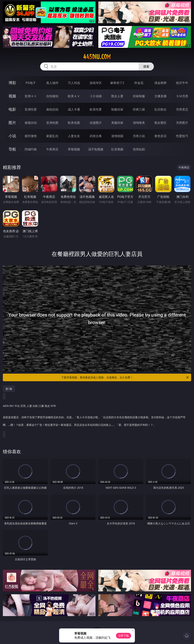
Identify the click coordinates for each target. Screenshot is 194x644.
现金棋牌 (160, 83)
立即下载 (124, 636)
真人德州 (52, 83)
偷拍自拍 (52, 109)
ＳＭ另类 (182, 96)
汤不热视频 (96, 149)
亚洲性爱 (31, 109)
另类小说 (139, 136)
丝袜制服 (139, 96)
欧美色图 (74, 123)
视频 (12, 96)
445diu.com (97, 57)
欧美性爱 (96, 109)
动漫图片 (96, 123)
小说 (12, 136)
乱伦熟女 (160, 109)
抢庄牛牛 (182, 83)
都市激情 (31, 136)
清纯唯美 (139, 123)
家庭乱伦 (52, 136)
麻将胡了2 (117, 83)
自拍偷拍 (52, 96)
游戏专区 (96, 83)
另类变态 (182, 109)
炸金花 (139, 83)
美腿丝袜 (117, 123)
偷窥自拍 (31, 123)
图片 (12, 123)
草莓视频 (74, 149)
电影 (12, 109)
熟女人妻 (117, 96)
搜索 (146, 66)
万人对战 (74, 83)
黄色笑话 (160, 136)
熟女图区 (160, 123)
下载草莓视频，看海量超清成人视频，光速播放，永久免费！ (125, 377)
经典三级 (139, 109)
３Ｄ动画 (96, 96)
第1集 (9, 389)
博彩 (12, 83)
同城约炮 (31, 149)
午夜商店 (52, 149)
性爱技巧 (182, 136)
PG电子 (31, 83)
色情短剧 (139, 149)
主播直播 (160, 96)
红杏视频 (117, 149)
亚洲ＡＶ (31, 96)
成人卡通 (74, 109)
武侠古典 (96, 136)
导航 (12, 149)
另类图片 (182, 123)
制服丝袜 (117, 109)
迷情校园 (117, 136)
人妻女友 (74, 136)
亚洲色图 (52, 123)
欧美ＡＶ (74, 96)
